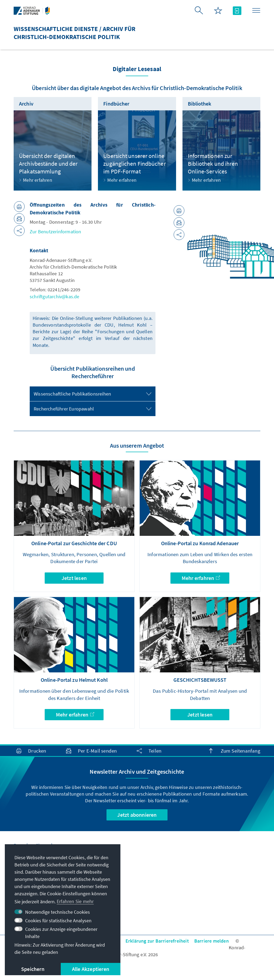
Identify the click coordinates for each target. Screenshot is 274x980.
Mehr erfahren (201, 578)
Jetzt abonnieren (137, 815)
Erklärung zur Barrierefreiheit (157, 941)
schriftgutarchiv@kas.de (55, 297)
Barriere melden (212, 941)
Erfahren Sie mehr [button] (75, 901)
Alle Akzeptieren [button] (91, 969)
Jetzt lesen (74, 578)
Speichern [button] (33, 969)
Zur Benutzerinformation (56, 232)
